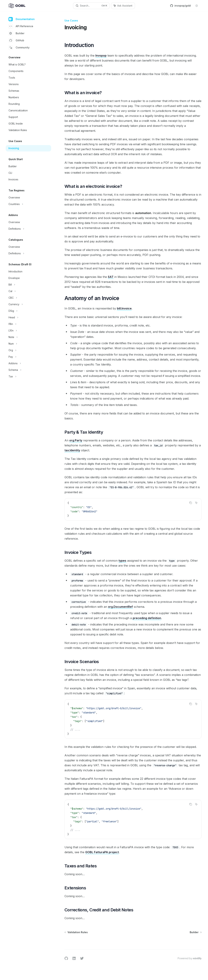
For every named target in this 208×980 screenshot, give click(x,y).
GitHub (16, 40)
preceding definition (147, 618)
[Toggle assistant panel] (123, 6)
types (122, 561)
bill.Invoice (124, 308)
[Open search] (91, 6)
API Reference (21, 26)
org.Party (76, 440)
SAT (111, 277)
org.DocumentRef (120, 607)
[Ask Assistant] (196, 503)
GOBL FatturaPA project (102, 852)
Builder (16, 33)
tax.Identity (72, 450)
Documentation (22, 19)
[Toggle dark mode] (197, 6)
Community (19, 48)
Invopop (101, 56)
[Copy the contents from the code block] (191, 503)
